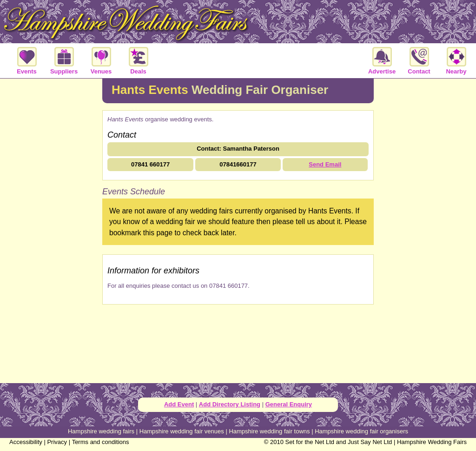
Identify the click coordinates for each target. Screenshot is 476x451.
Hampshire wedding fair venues (182, 431)
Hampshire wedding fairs (101, 431)
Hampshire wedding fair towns (269, 431)
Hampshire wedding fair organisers (361, 431)
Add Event (179, 404)
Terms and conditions (101, 442)
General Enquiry (289, 404)
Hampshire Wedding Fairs (432, 442)
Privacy (57, 442)
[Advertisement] (51, 230)
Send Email (325, 164)
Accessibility (26, 442)
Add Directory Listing (230, 404)
